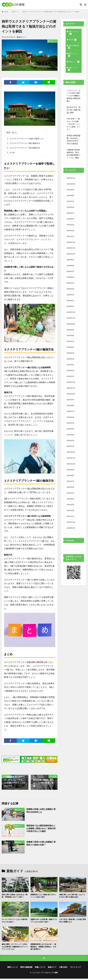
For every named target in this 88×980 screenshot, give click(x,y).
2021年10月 (71, 489)
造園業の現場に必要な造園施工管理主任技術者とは (42, 811)
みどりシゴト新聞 (52, 974)
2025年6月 (71, 216)
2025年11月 (71, 185)
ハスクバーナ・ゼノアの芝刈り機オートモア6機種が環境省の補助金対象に (74, 102)
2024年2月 (71, 315)
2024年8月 (71, 278)
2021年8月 (71, 501)
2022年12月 (71, 402)
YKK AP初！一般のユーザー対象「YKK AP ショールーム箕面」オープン (74, 130)
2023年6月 (71, 365)
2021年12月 (71, 477)
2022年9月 (71, 421)
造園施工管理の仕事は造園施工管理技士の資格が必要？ (42, 843)
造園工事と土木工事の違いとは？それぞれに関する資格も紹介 (72, 896)
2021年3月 (71, 532)
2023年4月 (71, 377)
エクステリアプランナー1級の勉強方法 (23, 148)
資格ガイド (15, 12)
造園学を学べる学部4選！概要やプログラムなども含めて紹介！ (44, 921)
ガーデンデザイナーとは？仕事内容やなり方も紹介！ (15, 921)
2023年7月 (71, 359)
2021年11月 (71, 483)
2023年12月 (71, 327)
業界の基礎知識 (73, 48)
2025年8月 (71, 203)
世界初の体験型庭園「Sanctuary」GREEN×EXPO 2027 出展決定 (74, 146)
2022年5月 (71, 445)
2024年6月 (71, 290)
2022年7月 (71, 433)
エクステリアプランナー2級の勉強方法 (23, 143)
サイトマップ (76, 968)
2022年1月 (71, 470)
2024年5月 (71, 296)
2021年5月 (71, 520)
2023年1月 (71, 396)
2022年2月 (71, 464)
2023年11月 (71, 334)
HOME (6, 12)
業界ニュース (73, 57)
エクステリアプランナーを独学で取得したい (25, 139)
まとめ (11, 152)
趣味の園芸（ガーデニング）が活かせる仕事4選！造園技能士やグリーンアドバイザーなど (15, 947)
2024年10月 (71, 265)
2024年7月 (71, 284)
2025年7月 (71, 209)
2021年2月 (71, 539)
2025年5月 (71, 222)
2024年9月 (71, 272)
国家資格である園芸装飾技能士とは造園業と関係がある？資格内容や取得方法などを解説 (42, 829)
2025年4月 (71, 228)
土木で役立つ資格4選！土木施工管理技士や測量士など (73, 921)
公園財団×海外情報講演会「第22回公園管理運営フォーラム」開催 (74, 160)
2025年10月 (71, 191)
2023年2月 (71, 390)
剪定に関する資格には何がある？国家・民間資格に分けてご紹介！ (15, 896)
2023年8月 (71, 352)
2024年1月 (71, 321)
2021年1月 (71, 545)
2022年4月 (71, 452)
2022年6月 (71, 439)
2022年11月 (71, 408)
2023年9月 (71, 346)
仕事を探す (63, 968)
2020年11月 (71, 557)
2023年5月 (71, 371)
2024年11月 (71, 259)
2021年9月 (71, 495)
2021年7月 (71, 508)
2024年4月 (71, 303)
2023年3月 (71, 383)
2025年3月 (71, 234)
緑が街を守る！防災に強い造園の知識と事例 (74, 116)
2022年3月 (71, 458)
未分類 (73, 41)
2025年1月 (71, 247)
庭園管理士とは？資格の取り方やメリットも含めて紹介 (43, 896)
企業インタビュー (73, 33)
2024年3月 (71, 309)
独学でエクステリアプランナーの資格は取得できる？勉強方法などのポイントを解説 (51, 12)
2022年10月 (71, 414)
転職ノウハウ (73, 75)
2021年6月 (71, 514)
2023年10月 (71, 340)
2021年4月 (71, 526)
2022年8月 (71, 427)
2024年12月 (71, 253)
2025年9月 (71, 197)
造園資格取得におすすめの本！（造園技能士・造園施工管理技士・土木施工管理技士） (43, 947)
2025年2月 (71, 241)
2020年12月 (71, 551)
